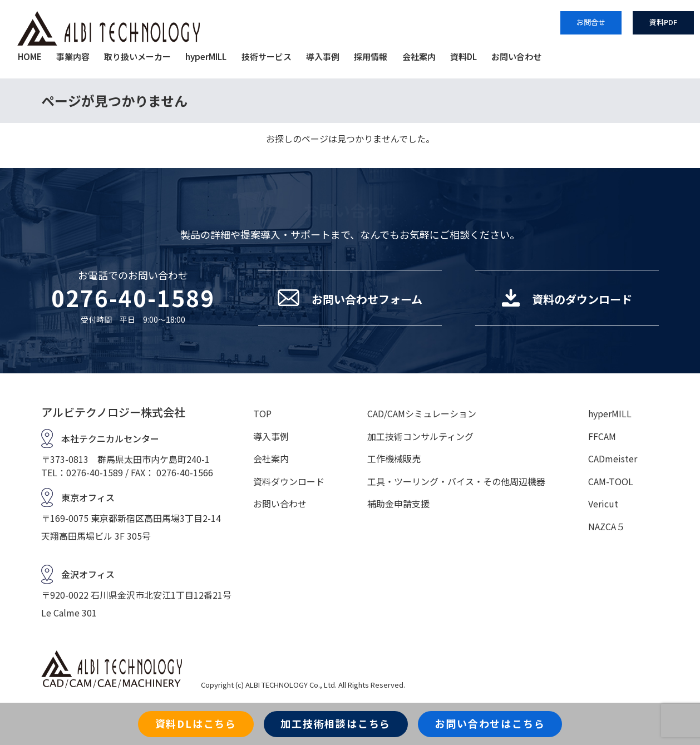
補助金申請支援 (398, 504)
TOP (262, 413)
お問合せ (591, 22)
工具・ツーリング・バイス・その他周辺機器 (456, 481)
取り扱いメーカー (137, 56)
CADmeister (613, 458)
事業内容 (73, 56)
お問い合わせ (516, 56)
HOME (30, 56)
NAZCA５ (607, 526)
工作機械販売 (394, 458)
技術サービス (267, 56)
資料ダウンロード (289, 481)
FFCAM (602, 436)
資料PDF (663, 22)
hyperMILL (206, 56)
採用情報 (371, 56)
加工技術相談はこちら (336, 723)
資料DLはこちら (196, 723)
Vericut (603, 504)
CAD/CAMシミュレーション (422, 413)
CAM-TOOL (611, 481)
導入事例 (323, 56)
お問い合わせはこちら (490, 723)
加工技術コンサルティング (420, 436)
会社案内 (419, 56)
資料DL (464, 56)
